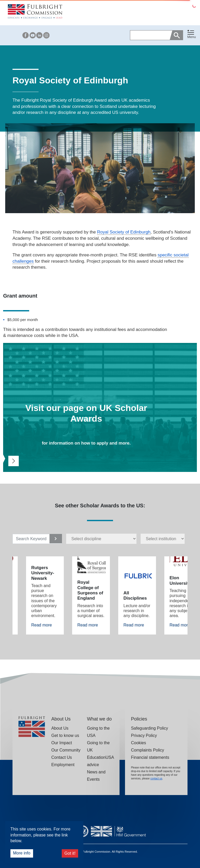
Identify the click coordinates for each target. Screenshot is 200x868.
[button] (192, 35)
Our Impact (62, 743)
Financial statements (150, 757)
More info (22, 853)
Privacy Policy (144, 735)
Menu (192, 37)
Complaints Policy (148, 750)
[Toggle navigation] (192, 34)
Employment (63, 765)
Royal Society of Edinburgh (124, 232)
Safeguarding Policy (149, 728)
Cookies (139, 743)
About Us (60, 728)
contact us (156, 778)
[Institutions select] (163, 539)
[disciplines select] (101, 539)
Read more (42, 625)
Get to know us (65, 735)
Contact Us (62, 757)
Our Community (66, 750)
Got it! (70, 853)
